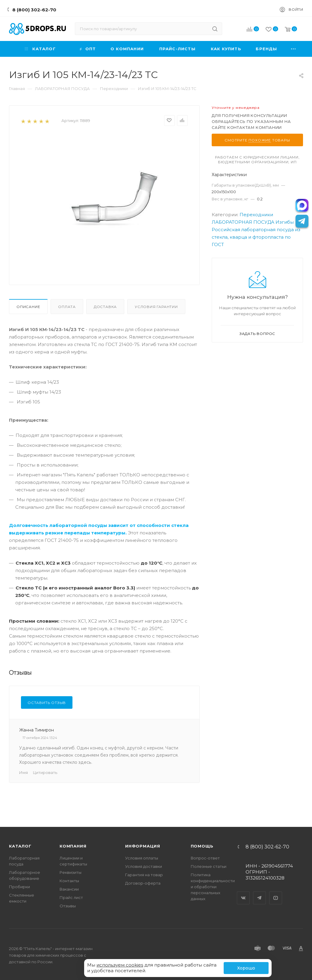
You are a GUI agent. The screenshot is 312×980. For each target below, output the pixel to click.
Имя (24, 772)
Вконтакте (243, 893)
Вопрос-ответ (205, 858)
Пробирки (19, 887)
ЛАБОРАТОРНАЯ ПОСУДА (243, 222)
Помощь (202, 846)
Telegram (260, 893)
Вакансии (69, 889)
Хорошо (246, 968)
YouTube (276, 893)
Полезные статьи (209, 866)
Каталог (20, 846)
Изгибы (285, 222)
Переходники (256, 215)
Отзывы (68, 906)
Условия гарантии (156, 307)
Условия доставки (144, 866)
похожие (260, 140)
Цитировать (45, 772)
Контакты (69, 881)
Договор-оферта (143, 883)
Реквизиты (71, 872)
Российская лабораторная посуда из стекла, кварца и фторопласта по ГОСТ (256, 237)
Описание (28, 307)
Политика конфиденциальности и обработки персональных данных (213, 887)
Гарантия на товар (144, 875)
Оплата (67, 307)
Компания (73, 846)
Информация (143, 846)
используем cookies (120, 965)
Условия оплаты (142, 858)
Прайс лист (71, 897)
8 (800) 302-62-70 (34, 10)
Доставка (105, 307)
